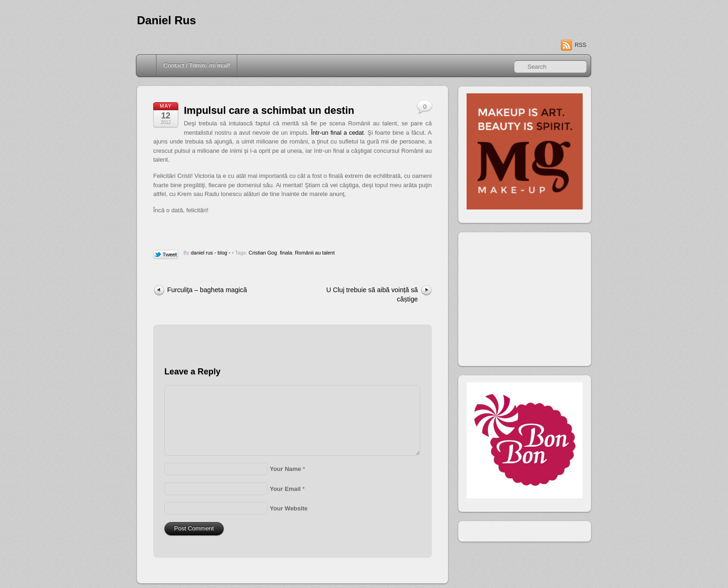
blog (223, 253)
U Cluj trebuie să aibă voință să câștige (372, 294)
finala (286, 253)
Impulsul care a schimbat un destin (269, 110)
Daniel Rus (166, 20)
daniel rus (202, 253)
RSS (581, 45)
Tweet (166, 255)
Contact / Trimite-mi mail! (197, 65)
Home (147, 65)
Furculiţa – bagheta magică (207, 290)
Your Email (285, 489)
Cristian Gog (263, 253)
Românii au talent (315, 253)
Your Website (289, 508)
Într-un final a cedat (338, 133)
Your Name (285, 469)
